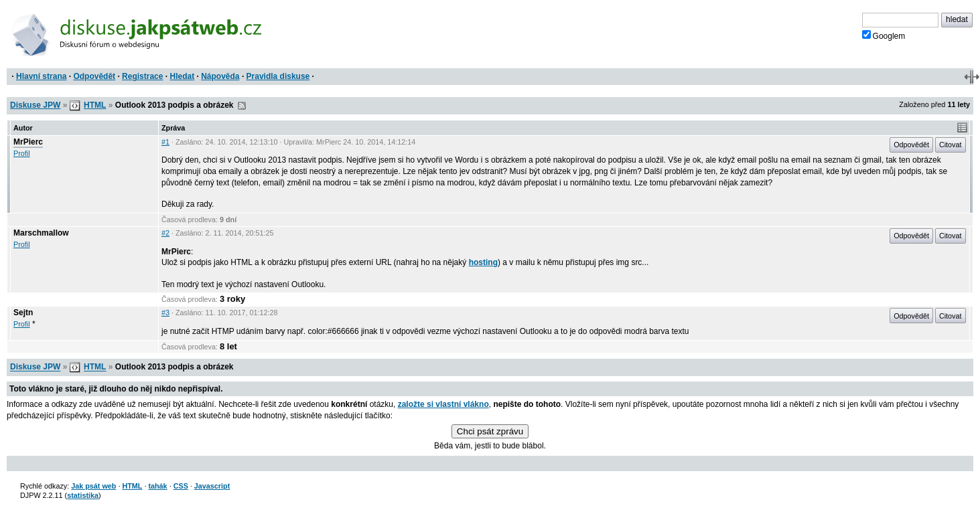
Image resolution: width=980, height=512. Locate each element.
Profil (22, 153)
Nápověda (220, 76)
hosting (483, 262)
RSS (242, 106)
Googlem (884, 35)
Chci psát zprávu (490, 431)
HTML (95, 105)
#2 (165, 233)
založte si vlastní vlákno (443, 404)
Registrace (142, 76)
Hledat (182, 76)
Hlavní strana (41, 76)
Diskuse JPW (35, 105)
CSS (181, 486)
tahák (157, 486)
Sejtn (23, 313)
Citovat (951, 145)
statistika (83, 495)
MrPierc (28, 142)
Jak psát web (93, 486)
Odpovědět (94, 76)
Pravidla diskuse (278, 76)
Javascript (212, 486)
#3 (165, 313)
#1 (165, 142)
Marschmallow (41, 233)
